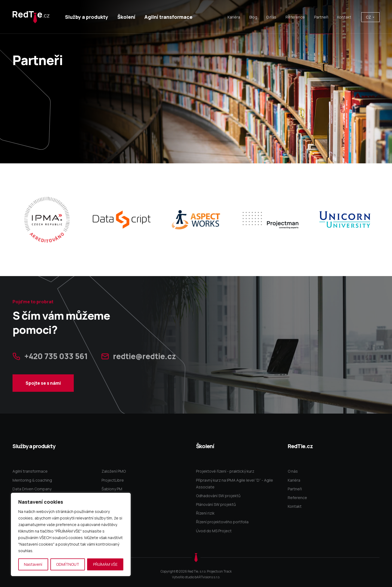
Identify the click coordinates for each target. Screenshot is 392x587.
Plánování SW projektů (216, 504)
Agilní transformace (30, 471)
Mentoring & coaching (32, 480)
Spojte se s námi (43, 395)
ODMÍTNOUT (68, 564)
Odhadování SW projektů (218, 496)
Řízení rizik (205, 513)
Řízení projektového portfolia (222, 522)
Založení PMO (114, 471)
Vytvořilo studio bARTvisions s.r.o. (196, 577)
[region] (71, 534)
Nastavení (33, 564)
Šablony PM (112, 489)
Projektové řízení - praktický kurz (225, 471)
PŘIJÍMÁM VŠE (105, 564)
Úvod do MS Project (214, 531)
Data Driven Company (32, 489)
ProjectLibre (113, 480)
